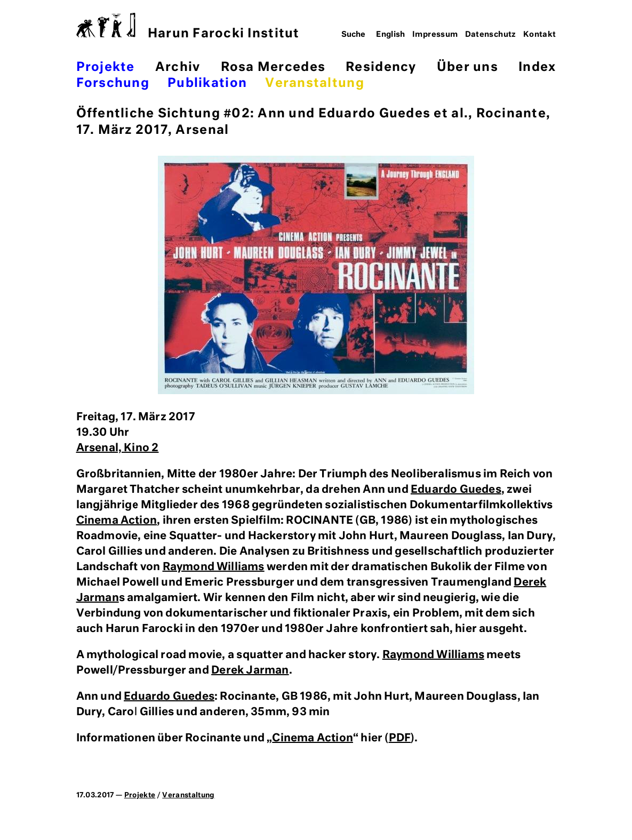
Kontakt (540, 35)
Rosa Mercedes (273, 67)
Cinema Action (117, 521)
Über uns (467, 67)
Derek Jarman (250, 670)
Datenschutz (491, 35)
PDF (400, 738)
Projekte (106, 67)
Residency (381, 67)
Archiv (178, 67)
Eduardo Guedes (456, 490)
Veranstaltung (314, 83)
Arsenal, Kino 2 (118, 448)
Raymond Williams (214, 567)
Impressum (435, 35)
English (391, 35)
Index (537, 67)
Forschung (113, 83)
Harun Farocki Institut (188, 26)
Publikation (207, 83)
